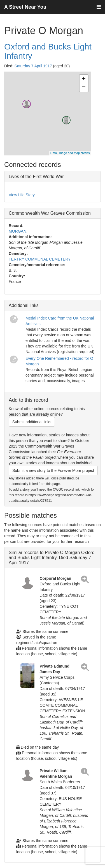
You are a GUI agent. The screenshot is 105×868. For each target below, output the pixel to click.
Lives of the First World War (36, 177)
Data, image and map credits (70, 153)
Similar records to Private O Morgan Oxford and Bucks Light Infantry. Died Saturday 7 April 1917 (52, 557)
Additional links (24, 305)
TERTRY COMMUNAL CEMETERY (40, 259)
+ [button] (84, 79)
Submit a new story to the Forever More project (53, 470)
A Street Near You (25, 7)
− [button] (84, 87)
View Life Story (22, 195)
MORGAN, (18, 231)
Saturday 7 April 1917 (33, 66)
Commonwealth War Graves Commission (50, 213)
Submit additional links (32, 422)
